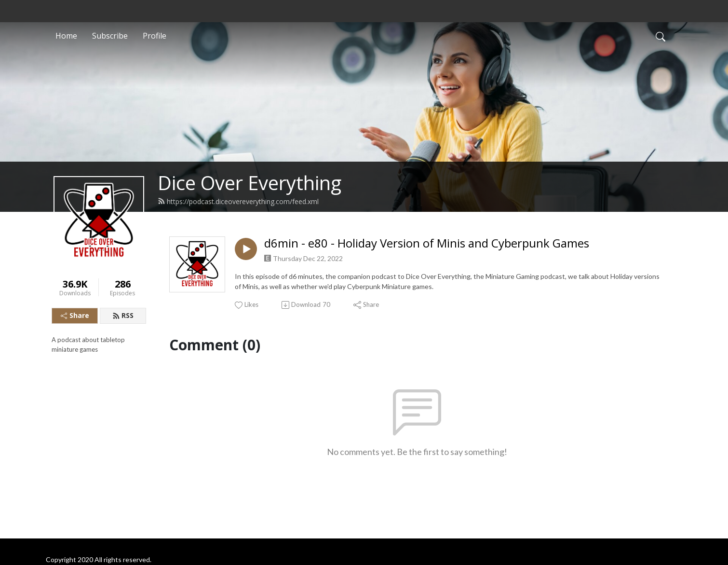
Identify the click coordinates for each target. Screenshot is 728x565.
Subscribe (110, 36)
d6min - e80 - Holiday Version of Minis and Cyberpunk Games (427, 243)
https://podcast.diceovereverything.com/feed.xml (238, 201)
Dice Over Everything (249, 183)
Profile (155, 36)
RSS (123, 315)
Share (75, 315)
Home (66, 36)
